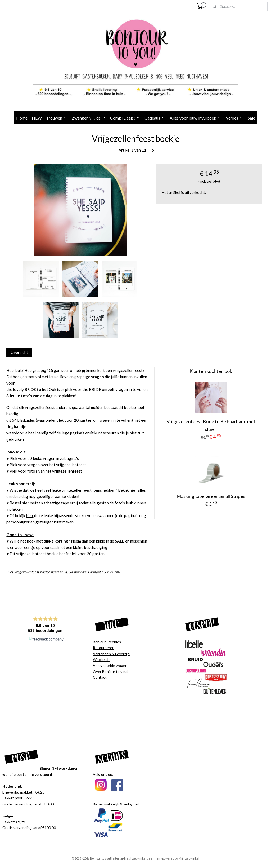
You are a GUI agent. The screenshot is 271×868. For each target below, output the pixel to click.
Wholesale (102, 660)
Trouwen (57, 118)
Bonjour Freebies (107, 642)
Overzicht (19, 352)
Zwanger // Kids (89, 118)
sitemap (118, 858)
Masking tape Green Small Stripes (211, 496)
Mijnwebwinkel (189, 858)
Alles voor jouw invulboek (196, 118)
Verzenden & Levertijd (111, 654)
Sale (251, 118)
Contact (100, 677)
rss (128, 858)
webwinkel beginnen (146, 858)
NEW (37, 118)
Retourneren (104, 648)
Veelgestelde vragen (110, 665)
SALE (120, 541)
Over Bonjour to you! (110, 671)
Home (22, 118)
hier (133, 490)
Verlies (235, 118)
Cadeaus (155, 118)
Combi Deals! (125, 118)
